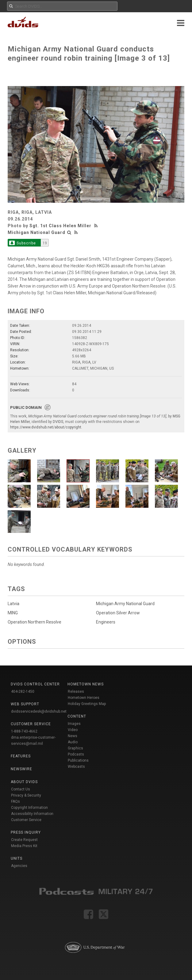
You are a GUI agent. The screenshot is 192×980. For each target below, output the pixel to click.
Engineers (106, 622)
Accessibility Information (32, 814)
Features (21, 756)
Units (17, 858)
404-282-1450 (23, 692)
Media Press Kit (24, 846)
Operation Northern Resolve (35, 622)
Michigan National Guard (36, 232)
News (73, 736)
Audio (73, 742)
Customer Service (26, 820)
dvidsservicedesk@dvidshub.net (39, 711)
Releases (76, 692)
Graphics (75, 748)
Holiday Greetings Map (87, 704)
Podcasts (76, 754)
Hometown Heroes (84, 698)
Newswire (21, 769)
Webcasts (76, 767)
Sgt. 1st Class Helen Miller (60, 226)
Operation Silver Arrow (118, 613)
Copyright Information (29, 808)
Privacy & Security (26, 795)
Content (77, 716)
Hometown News (86, 684)
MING (13, 613)
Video (73, 730)
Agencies (19, 866)
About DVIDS (24, 782)
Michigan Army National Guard (125, 604)
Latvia (13, 604)
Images (74, 724)
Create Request (24, 840)
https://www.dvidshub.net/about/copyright (46, 427)
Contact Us (21, 789)
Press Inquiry (26, 832)
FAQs (15, 801)
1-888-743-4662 (24, 731)
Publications (78, 760)
